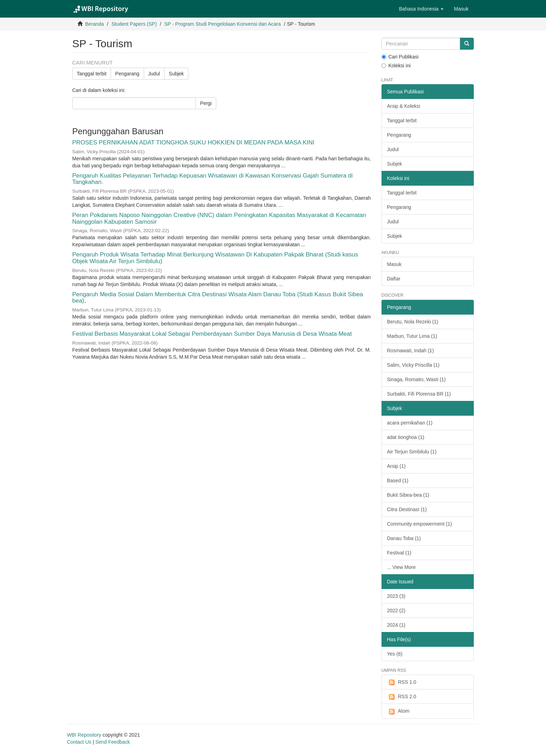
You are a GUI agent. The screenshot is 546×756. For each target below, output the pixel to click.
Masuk (394, 264)
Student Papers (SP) (134, 24)
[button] (421, 9)
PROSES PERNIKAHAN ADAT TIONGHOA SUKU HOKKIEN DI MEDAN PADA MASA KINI (193, 142)
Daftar (394, 279)
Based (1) (398, 481)
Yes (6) (395, 654)
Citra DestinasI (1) (407, 509)
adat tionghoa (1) (406, 437)
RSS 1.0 (402, 682)
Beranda (95, 24)
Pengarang (127, 74)
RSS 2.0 (402, 697)
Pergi (206, 103)
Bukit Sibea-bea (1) (408, 495)
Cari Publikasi (400, 57)
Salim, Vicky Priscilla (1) (413, 365)
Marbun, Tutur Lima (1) (412, 336)
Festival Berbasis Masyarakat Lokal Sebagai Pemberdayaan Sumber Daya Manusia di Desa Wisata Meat (212, 334)
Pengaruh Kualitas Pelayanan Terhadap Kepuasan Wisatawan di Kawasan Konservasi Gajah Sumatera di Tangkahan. (212, 179)
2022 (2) (396, 611)
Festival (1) (399, 553)
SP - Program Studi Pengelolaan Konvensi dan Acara (222, 24)
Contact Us (79, 742)
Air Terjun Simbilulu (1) (412, 452)
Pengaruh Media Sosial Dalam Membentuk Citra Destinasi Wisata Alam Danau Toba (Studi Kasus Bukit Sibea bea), (218, 298)
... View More (401, 567)
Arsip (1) (396, 466)
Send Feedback (113, 742)
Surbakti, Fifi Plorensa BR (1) (419, 394)
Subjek (176, 74)
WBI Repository (84, 735)
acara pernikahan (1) (410, 423)
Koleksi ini (396, 66)
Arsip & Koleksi (404, 106)
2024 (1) (396, 625)
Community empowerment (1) (420, 524)
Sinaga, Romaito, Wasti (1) (417, 379)
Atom (398, 711)
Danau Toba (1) (404, 538)
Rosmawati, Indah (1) (411, 351)
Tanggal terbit (92, 74)
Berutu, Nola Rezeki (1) (413, 322)
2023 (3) (396, 596)
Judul (154, 74)
